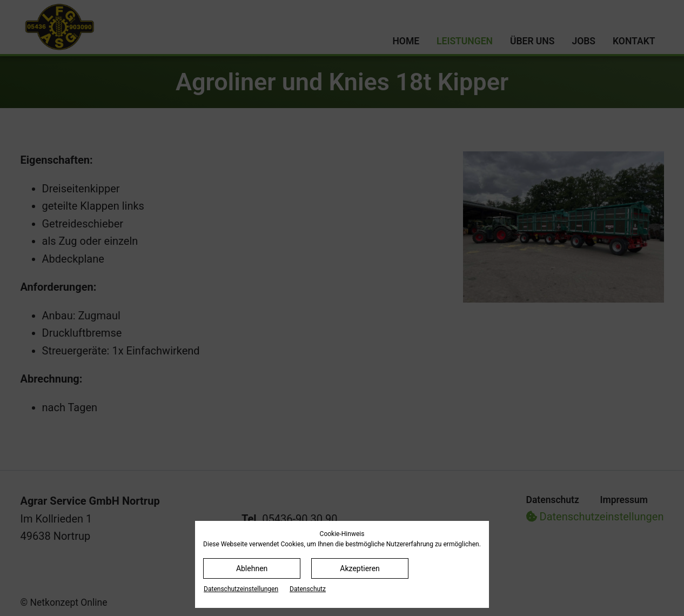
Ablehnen (252, 568)
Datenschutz (308, 589)
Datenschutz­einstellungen (241, 589)
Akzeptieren (360, 568)
